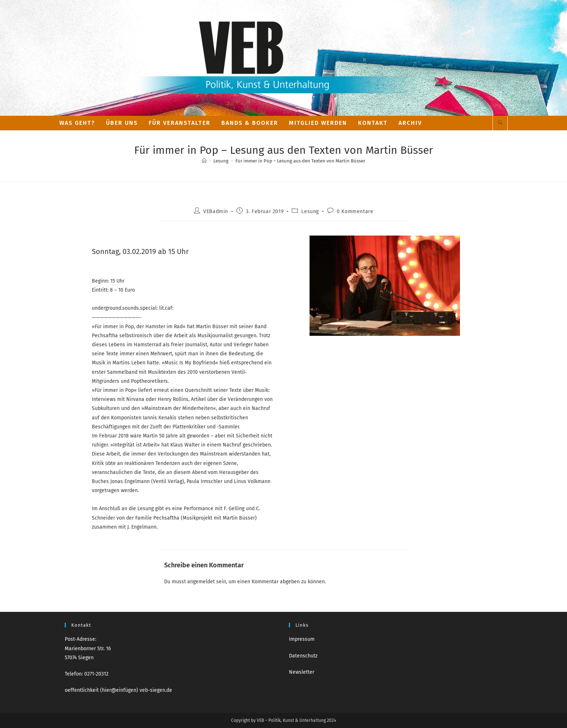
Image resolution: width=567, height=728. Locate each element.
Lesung (310, 211)
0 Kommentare (355, 211)
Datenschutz (303, 656)
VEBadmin (216, 211)
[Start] (204, 161)
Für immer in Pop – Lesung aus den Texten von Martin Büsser (300, 161)
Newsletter (302, 672)
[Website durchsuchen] (500, 123)
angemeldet (201, 582)
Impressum (302, 639)
